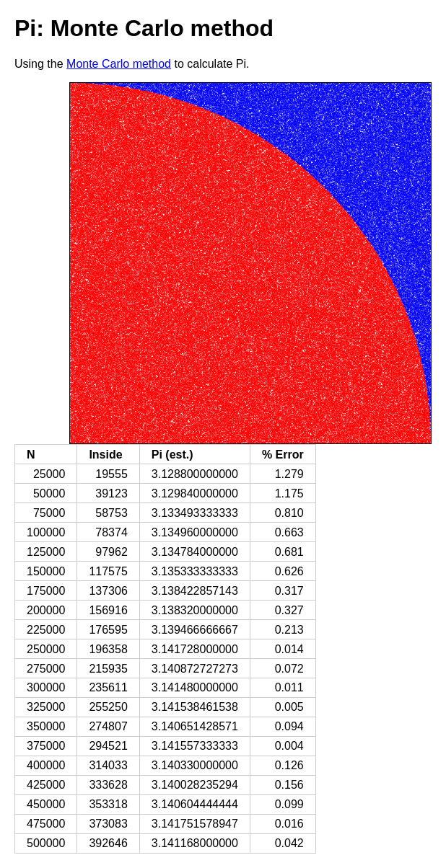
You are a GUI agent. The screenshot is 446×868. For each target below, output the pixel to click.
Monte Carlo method (119, 64)
